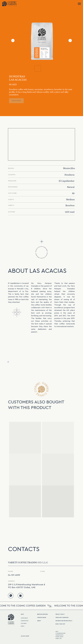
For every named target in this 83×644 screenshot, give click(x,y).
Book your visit (60, 624)
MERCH (23, 626)
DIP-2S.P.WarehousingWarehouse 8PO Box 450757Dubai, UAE (60, 635)
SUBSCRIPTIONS (25, 621)
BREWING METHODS (42, 614)
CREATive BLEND (42, 618)
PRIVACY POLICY (60, 614)
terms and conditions (62, 618)
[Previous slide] (13, 40)
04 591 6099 (14, 575)
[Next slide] (70, 40)
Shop (22, 614)
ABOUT (39, 621)
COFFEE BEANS (24, 618)
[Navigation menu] (79, 4)
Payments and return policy (64, 621)
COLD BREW (24, 624)
